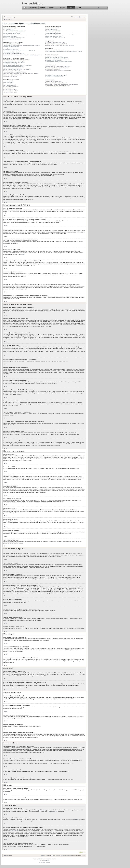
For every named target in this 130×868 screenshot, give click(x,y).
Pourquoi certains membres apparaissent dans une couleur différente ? (61, 35)
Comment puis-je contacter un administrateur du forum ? (58, 86)
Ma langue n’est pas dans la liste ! (11, 49)
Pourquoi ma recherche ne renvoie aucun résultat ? (57, 57)
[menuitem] (13, 17)
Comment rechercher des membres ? (53, 60)
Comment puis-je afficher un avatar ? (12, 52)
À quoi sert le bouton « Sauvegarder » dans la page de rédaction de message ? (21, 73)
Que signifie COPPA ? (8, 29)
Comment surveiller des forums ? (52, 69)
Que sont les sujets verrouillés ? (10, 91)
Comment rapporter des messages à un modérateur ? (15, 72)
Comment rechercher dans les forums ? (54, 56)
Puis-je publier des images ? (10, 85)
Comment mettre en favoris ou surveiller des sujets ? (57, 68)
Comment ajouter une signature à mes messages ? (15, 62)
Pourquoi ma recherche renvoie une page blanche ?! (57, 59)
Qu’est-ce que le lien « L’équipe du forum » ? (55, 38)
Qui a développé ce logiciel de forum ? (54, 81)
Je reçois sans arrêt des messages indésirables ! (56, 44)
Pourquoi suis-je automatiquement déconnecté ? (14, 38)
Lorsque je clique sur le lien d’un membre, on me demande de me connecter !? (23, 55)
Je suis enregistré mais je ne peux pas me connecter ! (15, 32)
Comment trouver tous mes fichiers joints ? (55, 77)
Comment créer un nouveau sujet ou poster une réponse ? (16, 60)
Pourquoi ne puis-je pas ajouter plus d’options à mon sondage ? (17, 65)
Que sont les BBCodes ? (9, 81)
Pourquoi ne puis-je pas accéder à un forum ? (13, 68)
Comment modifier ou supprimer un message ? (14, 61)
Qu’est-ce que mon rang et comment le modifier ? (14, 53)
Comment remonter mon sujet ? (10, 76)
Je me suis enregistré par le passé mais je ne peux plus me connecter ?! (19, 35)
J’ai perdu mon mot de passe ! (10, 36)
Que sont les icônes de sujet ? (10, 92)
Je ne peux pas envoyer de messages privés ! (55, 42)
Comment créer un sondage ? (10, 64)
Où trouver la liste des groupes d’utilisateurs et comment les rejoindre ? (61, 32)
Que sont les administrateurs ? (52, 28)
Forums (71, 8)
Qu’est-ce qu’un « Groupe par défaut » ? (54, 36)
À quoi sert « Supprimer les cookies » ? (12, 39)
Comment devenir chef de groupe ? (53, 33)
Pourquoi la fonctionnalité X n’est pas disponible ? (56, 83)
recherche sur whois (14, 831)
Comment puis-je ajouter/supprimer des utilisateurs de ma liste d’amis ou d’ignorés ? (64, 51)
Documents (62, 8)
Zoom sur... (52, 8)
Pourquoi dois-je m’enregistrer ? (10, 28)
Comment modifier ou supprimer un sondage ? (14, 67)
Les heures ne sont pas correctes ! (11, 47)
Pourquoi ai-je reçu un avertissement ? (12, 71)
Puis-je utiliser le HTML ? (9, 82)
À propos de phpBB (52, 811)
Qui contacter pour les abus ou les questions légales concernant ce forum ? (62, 84)
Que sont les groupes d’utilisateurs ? (53, 31)
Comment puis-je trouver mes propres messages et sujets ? (58, 62)
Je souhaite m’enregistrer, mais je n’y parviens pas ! (15, 31)
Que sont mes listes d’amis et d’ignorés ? (54, 50)
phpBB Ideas (76, 820)
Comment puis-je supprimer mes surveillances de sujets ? (58, 71)
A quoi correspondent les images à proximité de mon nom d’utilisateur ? (19, 51)
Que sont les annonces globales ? (11, 87)
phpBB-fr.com (47, 861)
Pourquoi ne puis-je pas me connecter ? (12, 33)
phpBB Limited (42, 810)
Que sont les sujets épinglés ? (10, 89)
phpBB (22, 254)
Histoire (43, 8)
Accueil (25, 8)
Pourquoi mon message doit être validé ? (12, 75)
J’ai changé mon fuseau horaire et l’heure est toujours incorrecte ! (18, 48)
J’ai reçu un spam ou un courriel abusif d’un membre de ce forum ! (60, 45)
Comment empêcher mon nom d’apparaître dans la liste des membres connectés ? (22, 45)
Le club (79, 8)
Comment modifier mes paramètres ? (12, 44)
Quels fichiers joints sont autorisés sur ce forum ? (56, 75)
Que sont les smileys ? (8, 84)
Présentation (33, 8)
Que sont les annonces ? (9, 88)
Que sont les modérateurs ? (51, 29)
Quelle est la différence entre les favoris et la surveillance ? (58, 66)
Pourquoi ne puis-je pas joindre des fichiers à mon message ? (17, 69)
